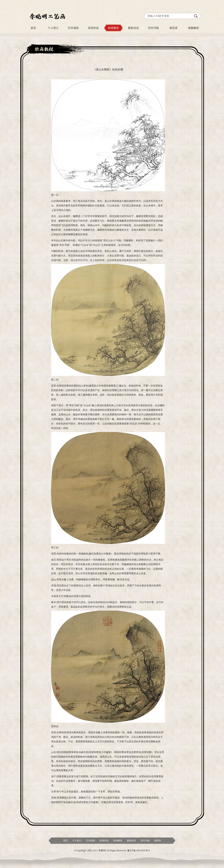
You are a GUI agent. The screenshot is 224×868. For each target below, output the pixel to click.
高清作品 (93, 28)
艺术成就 (73, 28)
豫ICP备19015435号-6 (139, 850)
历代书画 (153, 28)
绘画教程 (113, 28)
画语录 (173, 28)
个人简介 (53, 28)
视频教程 (193, 28)
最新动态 (133, 28)
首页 (33, 28)
